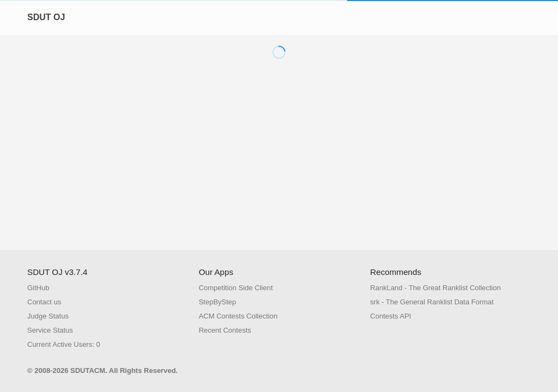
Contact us (44, 302)
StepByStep (218, 302)
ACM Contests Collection (238, 316)
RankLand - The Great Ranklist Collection (435, 288)
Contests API (390, 316)
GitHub (38, 288)
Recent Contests (225, 330)
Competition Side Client (236, 288)
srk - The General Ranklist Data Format (432, 302)
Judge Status (48, 316)
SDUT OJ (46, 17)
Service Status (50, 330)
